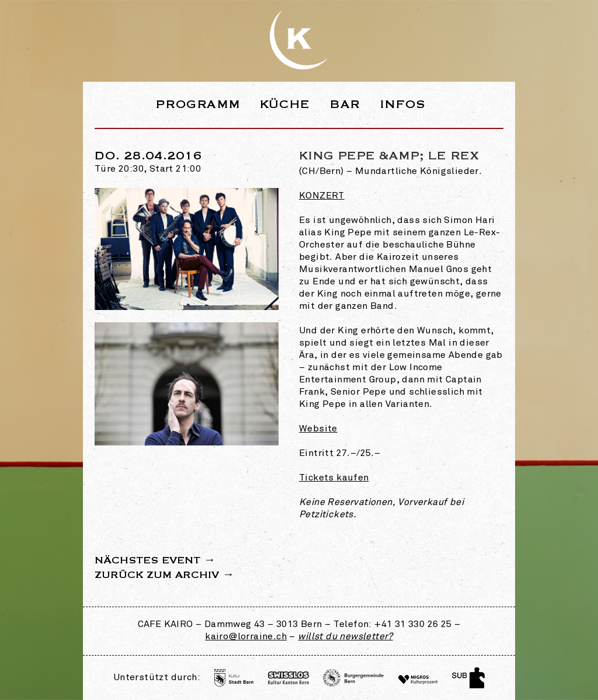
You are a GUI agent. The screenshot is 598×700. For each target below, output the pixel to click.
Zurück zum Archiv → (164, 575)
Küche (285, 104)
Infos (403, 104)
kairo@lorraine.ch (246, 637)
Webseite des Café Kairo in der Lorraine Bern (299, 40)
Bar (345, 104)
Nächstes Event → (155, 560)
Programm (198, 104)
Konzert (322, 196)
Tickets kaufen (334, 478)
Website (318, 429)
